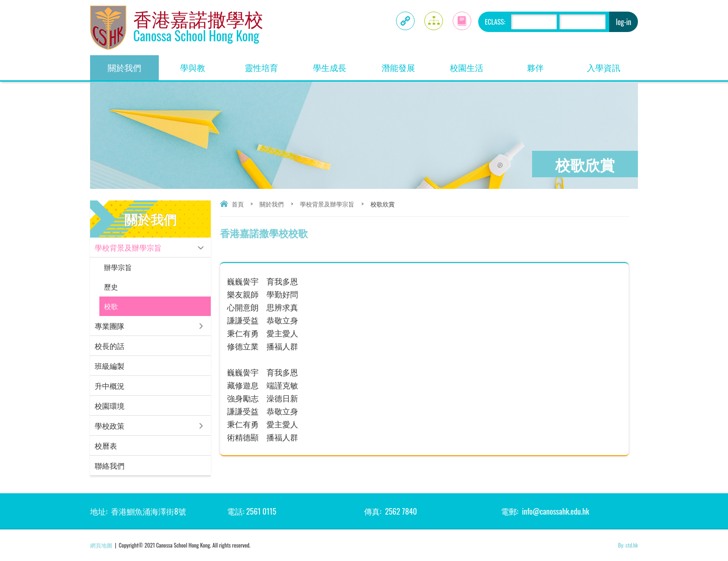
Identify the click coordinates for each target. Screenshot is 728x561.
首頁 (238, 204)
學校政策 (110, 426)
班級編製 (110, 366)
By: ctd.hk (628, 545)
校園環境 (110, 406)
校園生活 (475, 64)
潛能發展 (407, 64)
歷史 (111, 287)
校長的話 (110, 346)
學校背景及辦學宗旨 (327, 204)
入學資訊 (612, 64)
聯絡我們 (110, 465)
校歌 (111, 306)
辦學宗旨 (118, 267)
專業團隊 (110, 326)
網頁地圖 (101, 545)
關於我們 (133, 64)
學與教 (204, 64)
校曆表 (106, 445)
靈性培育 (270, 64)
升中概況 (110, 386)
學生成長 (338, 64)
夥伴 (548, 64)
